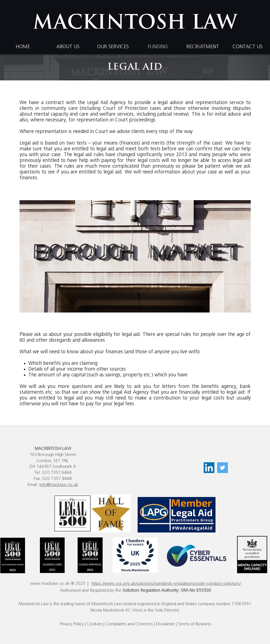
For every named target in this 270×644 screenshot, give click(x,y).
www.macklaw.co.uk (50, 583)
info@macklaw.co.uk (59, 485)
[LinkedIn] (209, 468)
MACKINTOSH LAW (135, 24)
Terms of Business (195, 624)
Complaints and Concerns (129, 624)
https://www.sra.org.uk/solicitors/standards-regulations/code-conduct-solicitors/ (166, 583)
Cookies (95, 624)
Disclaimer (165, 624)
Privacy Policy (72, 624)
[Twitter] (223, 468)
